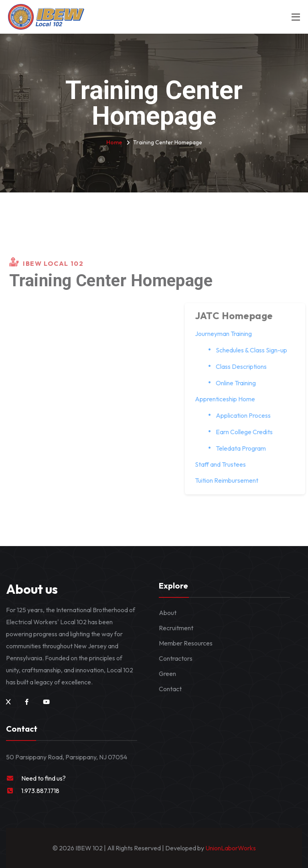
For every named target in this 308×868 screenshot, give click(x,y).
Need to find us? (44, 778)
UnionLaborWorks (230, 848)
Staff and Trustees (224, 464)
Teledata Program (244, 448)
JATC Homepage (238, 316)
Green (167, 674)
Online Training (239, 383)
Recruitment (176, 628)
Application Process (247, 415)
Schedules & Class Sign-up (255, 350)
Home (114, 142)
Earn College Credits (248, 432)
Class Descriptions (245, 366)
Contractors (176, 658)
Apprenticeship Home (229, 399)
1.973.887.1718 (40, 791)
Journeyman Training (227, 334)
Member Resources (186, 643)
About (168, 613)
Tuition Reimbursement (230, 480)
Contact (170, 689)
